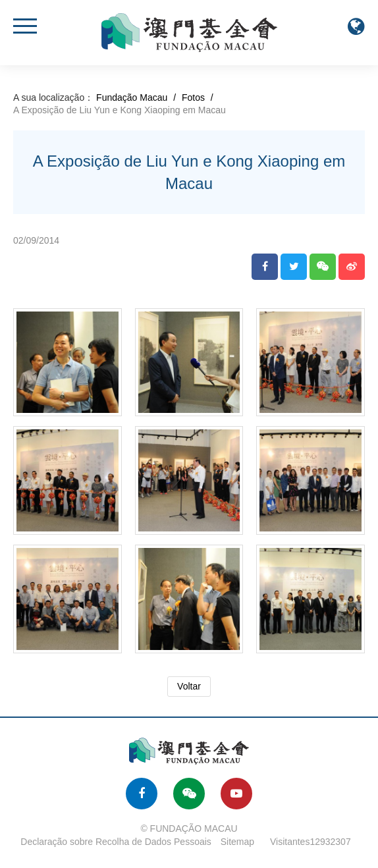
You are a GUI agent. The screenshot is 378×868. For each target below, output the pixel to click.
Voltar (189, 686)
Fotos (193, 97)
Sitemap (237, 842)
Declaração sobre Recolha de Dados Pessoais (116, 842)
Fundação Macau (132, 97)
